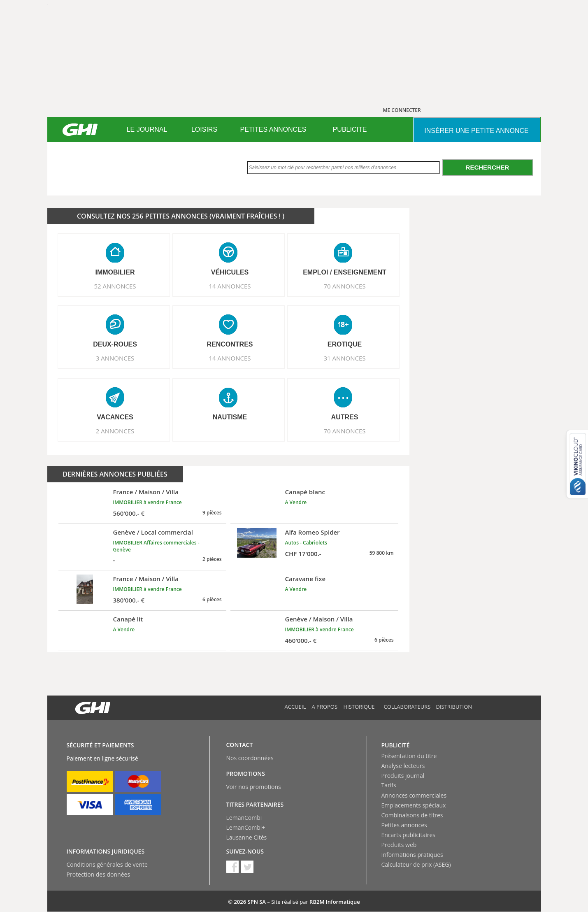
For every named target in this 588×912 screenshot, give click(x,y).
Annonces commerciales (414, 795)
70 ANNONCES (344, 286)
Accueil (295, 707)
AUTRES (345, 417)
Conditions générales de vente (107, 864)
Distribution (454, 707)
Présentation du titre (409, 756)
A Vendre (296, 502)
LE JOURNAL (147, 129)
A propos (325, 707)
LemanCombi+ (246, 827)
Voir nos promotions (254, 787)
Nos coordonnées (250, 758)
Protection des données (99, 874)
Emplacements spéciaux (414, 805)
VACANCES (115, 417)
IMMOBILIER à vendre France (148, 502)
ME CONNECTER (402, 110)
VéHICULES (230, 272)
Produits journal (403, 776)
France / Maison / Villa (146, 492)
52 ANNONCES (115, 286)
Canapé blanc (305, 492)
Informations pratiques (412, 855)
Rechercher (488, 167)
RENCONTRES (230, 344)
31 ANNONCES (344, 358)
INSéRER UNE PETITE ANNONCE (476, 131)
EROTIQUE (345, 344)
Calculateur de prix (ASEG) (416, 864)
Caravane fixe (306, 579)
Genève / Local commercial (153, 532)
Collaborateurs (407, 707)
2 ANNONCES (115, 431)
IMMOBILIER (115, 272)
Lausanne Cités (247, 837)
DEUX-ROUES (115, 344)
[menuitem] (147, 130)
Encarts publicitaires (408, 835)
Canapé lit (128, 619)
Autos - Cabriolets (306, 543)
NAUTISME (230, 417)
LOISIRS (204, 129)
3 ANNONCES (115, 358)
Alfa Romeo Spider (313, 532)
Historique (359, 707)
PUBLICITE (350, 129)
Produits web (399, 845)
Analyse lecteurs (403, 766)
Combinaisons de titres (412, 815)
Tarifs (389, 785)
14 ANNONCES (230, 286)
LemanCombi (244, 818)
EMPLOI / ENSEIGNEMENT (345, 272)
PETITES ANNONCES (273, 129)
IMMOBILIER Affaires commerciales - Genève (156, 546)
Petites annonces (404, 825)
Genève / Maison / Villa (319, 619)
